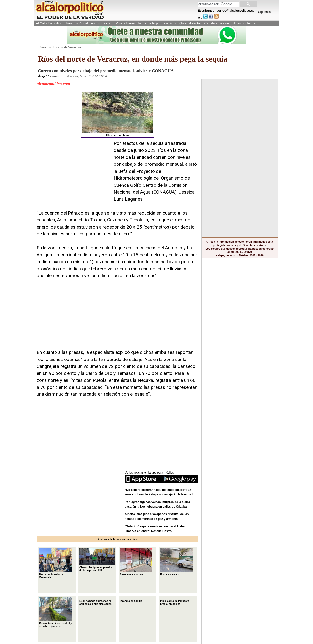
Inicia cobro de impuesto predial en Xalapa (175, 602)
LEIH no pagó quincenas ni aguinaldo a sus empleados (95, 602)
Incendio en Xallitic (131, 601)
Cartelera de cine (217, 23)
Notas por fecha (244, 23)
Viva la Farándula (128, 23)
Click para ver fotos (117, 114)
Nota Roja (151, 23)
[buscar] (218, 4)
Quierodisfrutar (190, 23)
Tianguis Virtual (77, 23)
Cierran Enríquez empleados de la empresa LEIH (97, 560)
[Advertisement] (73, 171)
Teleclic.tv (169, 23)
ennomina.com (102, 23)
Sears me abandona (136, 562)
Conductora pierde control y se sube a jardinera (56, 612)
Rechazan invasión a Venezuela (55, 563)
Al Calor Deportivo (49, 23)
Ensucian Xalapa (176, 562)
